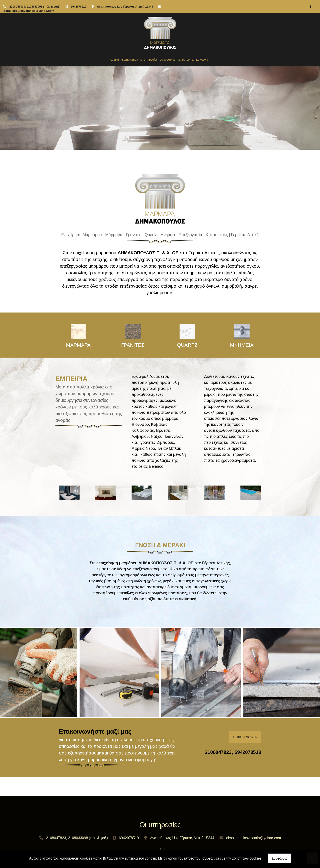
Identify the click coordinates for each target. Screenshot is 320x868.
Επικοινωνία (200, 60)
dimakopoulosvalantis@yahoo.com (29, 11)
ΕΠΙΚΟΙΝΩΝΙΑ (245, 737)
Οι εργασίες (167, 60)
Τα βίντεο (184, 60)
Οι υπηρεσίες (149, 60)
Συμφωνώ (279, 858)
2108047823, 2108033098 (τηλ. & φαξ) (35, 7)
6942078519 (78, 7)
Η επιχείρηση (129, 60)
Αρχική (114, 60)
